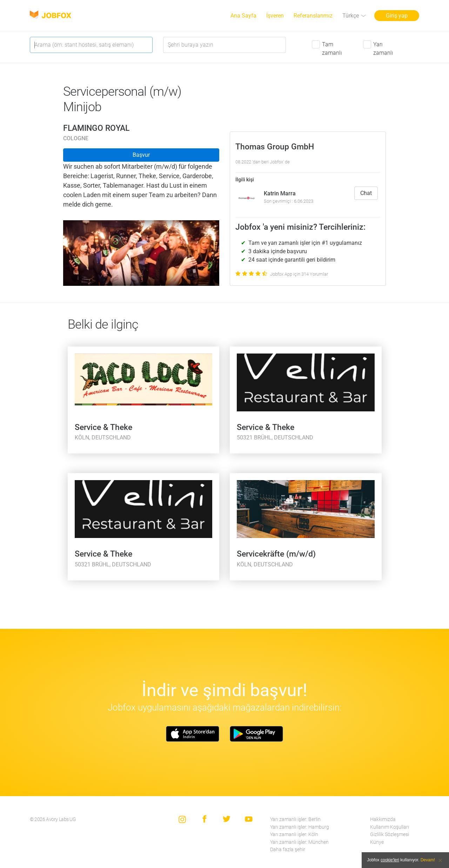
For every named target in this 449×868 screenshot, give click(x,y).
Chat (366, 193)
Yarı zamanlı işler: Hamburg (300, 827)
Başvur (141, 155)
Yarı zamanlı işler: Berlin (295, 819)
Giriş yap (397, 16)
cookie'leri (390, 860)
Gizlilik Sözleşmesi (390, 835)
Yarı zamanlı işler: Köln (294, 835)
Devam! (428, 860)
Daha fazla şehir (288, 850)
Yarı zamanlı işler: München (299, 842)
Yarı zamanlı (383, 49)
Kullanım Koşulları (390, 827)
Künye (377, 842)
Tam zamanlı (332, 49)
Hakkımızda (383, 819)
